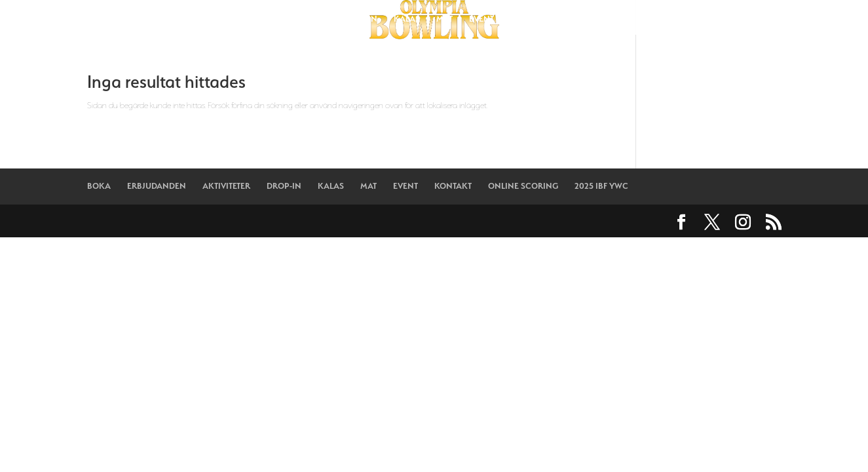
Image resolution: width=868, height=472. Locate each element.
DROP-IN (360, 19)
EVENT (481, 19)
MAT (444, 19)
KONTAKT (529, 19)
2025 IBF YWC (677, 19)
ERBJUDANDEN (233, 19)
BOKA (175, 19)
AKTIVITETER (302, 19)
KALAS (407, 19)
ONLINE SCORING (599, 19)
